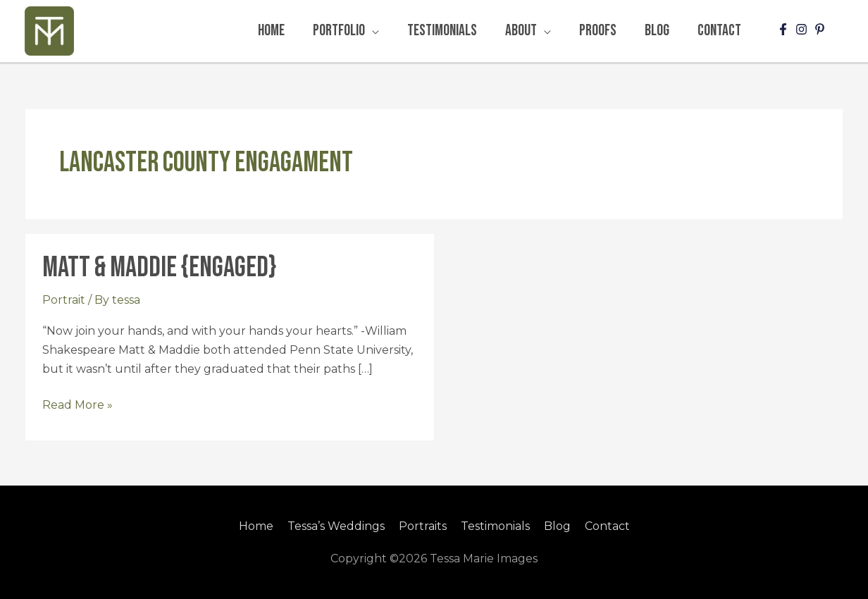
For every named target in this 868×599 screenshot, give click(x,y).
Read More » (77, 403)
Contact (607, 526)
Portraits (423, 526)
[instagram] (803, 29)
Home (256, 526)
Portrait (64, 300)
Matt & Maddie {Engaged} (159, 268)
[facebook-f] (785, 29)
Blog (557, 526)
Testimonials (495, 526)
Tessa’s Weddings (336, 526)
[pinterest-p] (821, 29)
